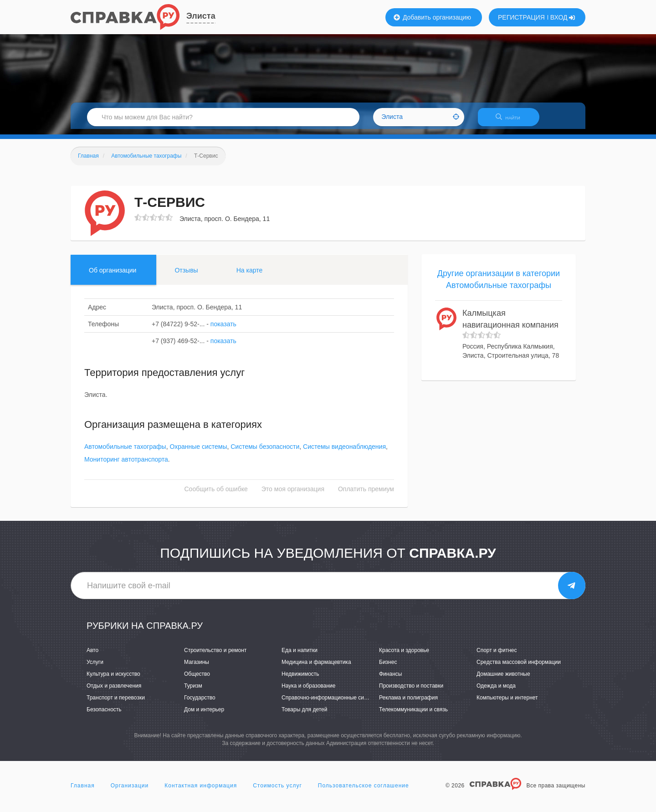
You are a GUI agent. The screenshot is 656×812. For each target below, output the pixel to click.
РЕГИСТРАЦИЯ (521, 17)
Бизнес (388, 668)
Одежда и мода (496, 691)
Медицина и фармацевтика (316, 668)
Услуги (95, 668)
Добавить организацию (432, 17)
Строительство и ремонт (215, 656)
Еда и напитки (300, 656)
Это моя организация (293, 495)
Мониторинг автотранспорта (126, 465)
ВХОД (563, 17)
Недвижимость (300, 679)
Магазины (197, 668)
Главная (83, 791)
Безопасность (104, 715)
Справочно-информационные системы (331, 703)
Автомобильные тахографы (125, 452)
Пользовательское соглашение (364, 791)
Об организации (113, 276)
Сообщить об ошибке (216, 495)
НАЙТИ (512, 121)
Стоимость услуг (277, 791)
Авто (92, 656)
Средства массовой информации (519, 668)
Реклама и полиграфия (408, 703)
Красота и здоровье (404, 656)
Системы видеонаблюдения (344, 452)
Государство (200, 703)
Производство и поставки (411, 691)
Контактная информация (201, 791)
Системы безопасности (265, 452)
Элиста (201, 16)
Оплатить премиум (366, 495)
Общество (197, 679)
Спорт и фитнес (497, 656)
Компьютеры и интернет (507, 703)
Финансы (390, 679)
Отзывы (186, 276)
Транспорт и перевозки (116, 703)
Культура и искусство (113, 679)
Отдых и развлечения (114, 691)
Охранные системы (198, 452)
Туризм (193, 691)
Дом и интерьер (204, 715)
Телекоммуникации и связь (413, 715)
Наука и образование (308, 691)
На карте (250, 276)
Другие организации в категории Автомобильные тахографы (499, 285)
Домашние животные (503, 679)
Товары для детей (304, 715)
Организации (130, 791)
